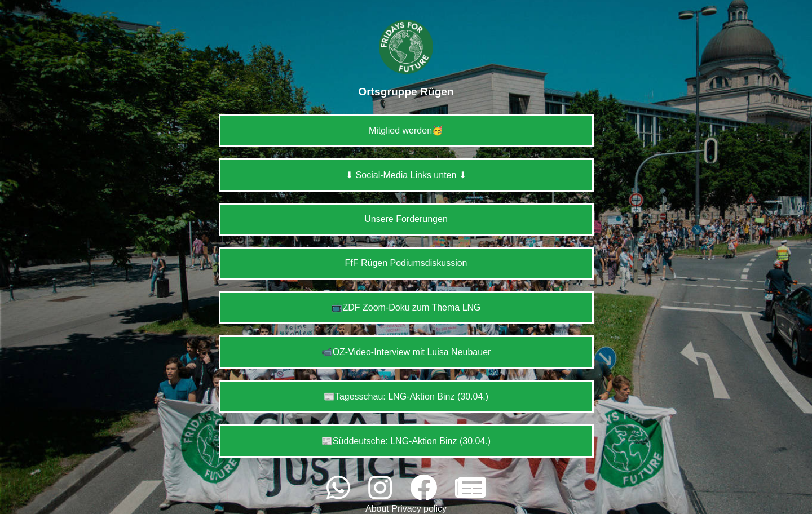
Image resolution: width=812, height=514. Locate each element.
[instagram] (383, 488)
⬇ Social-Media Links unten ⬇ (406, 175)
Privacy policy (419, 509)
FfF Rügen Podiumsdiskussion (406, 263)
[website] (470, 488)
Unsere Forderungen (406, 219)
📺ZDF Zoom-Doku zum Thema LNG (406, 307)
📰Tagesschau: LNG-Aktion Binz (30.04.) (406, 396)
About (378, 509)
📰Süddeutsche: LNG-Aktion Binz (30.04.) (406, 441)
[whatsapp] (342, 488)
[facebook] (427, 488)
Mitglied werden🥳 (406, 130)
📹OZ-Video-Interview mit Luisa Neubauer (406, 352)
